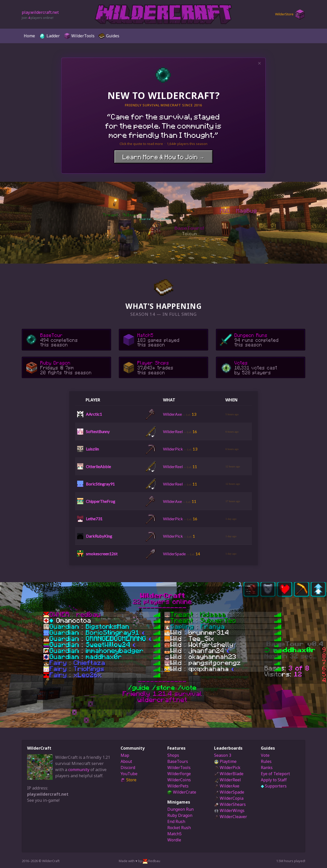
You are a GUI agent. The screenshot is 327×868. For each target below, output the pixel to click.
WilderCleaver (231, 817)
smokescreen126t (102, 554)
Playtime (225, 761)
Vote (265, 755)
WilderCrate (182, 792)
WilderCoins (179, 780)
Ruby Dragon (180, 815)
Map (125, 755)
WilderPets (178, 786)
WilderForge (179, 774)
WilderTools (79, 36)
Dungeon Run (180, 809)
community (79, 770)
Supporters (274, 786)
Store (129, 780)
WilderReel (227, 780)
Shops (173, 755)
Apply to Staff (274, 780)
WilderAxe (227, 786)
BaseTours (178, 761)
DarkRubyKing (99, 536)
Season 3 (223, 755)
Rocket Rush (179, 828)
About (126, 761)
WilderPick (227, 768)
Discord (128, 768)
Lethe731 (94, 519)
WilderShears (230, 804)
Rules (266, 761)
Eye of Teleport (275, 774)
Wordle (174, 840)
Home (29, 36)
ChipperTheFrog (101, 501)
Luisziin (92, 449)
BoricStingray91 (100, 484)
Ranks (267, 768)
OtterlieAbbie (98, 466)
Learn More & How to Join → (163, 157)
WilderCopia (229, 798)
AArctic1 (94, 414)
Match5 (174, 834)
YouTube (129, 774)
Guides (109, 36)
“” (163, 126)
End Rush (176, 821)
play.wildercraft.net (40, 12)
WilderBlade (229, 774)
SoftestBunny (98, 431)
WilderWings (229, 810)
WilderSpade (229, 792)
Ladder (49, 36)
